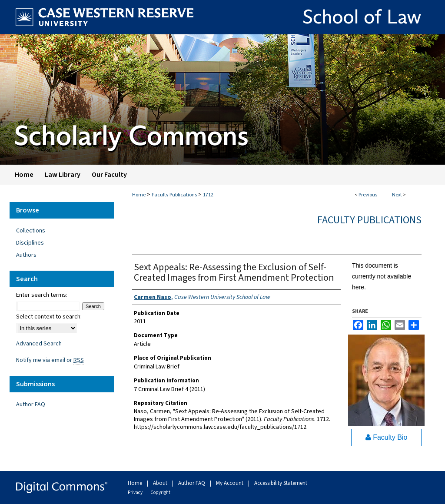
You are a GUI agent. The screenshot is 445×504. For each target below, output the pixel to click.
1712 (208, 195)
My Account (230, 483)
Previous (368, 195)
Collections (31, 231)
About (161, 483)
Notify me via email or (50, 360)
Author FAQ (31, 405)
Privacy (136, 492)
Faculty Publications (174, 195)
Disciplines (30, 243)
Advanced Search (39, 344)
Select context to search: (49, 317)
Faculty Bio (387, 437)
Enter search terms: (42, 295)
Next (397, 195)
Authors (26, 255)
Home (139, 195)
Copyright (160, 492)
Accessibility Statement (281, 483)
